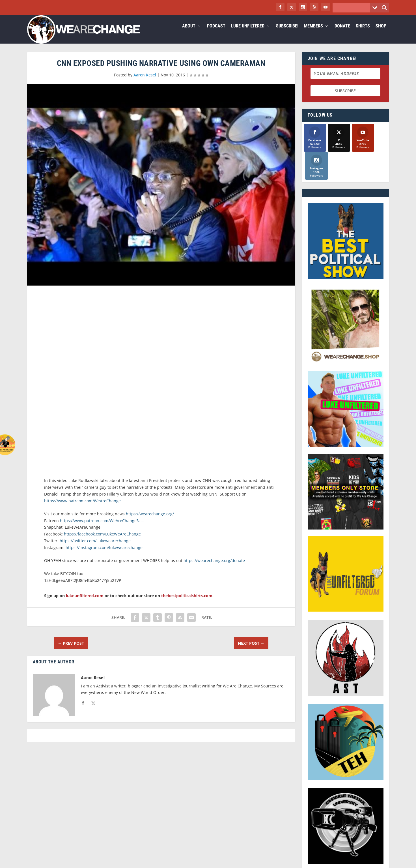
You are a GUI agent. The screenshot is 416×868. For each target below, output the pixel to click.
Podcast (216, 33)
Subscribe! (287, 33)
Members (313, 33)
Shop (381, 33)
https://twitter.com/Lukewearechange (95, 547)
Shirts (363, 33)
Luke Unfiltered (248, 33)
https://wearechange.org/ (150, 521)
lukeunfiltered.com (85, 602)
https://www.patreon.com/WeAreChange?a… (102, 527)
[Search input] (353, 8)
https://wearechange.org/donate (214, 567)
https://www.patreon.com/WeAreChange (82, 508)
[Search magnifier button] (384, 8)
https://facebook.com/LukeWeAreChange (102, 541)
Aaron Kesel (145, 82)
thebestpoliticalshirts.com (187, 602)
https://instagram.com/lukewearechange (104, 554)
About (189, 33)
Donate (342, 33)
